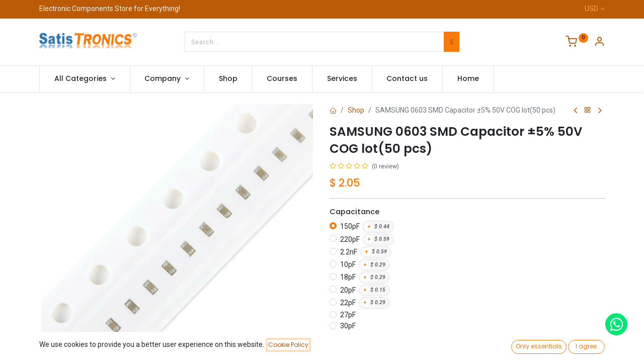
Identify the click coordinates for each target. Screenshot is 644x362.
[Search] (452, 42)
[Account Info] (599, 43)
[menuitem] (228, 79)
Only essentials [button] (539, 346)
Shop (356, 110)
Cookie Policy (288, 345)
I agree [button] (586, 346)
